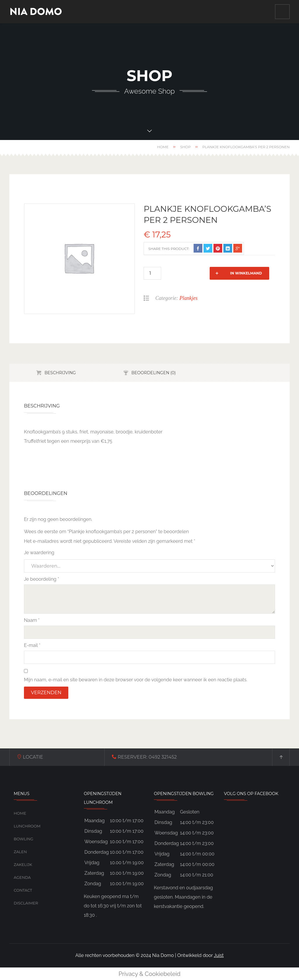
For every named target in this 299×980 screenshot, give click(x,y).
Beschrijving (60, 373)
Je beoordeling (41, 579)
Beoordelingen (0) (154, 373)
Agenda (22, 877)
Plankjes (189, 298)
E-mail (32, 645)
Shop (185, 147)
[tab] (56, 373)
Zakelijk (23, 864)
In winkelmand (199, 273)
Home (163, 147)
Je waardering (39, 553)
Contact (23, 890)
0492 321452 (126, 757)
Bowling (24, 839)
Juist (219, 955)
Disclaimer (26, 903)
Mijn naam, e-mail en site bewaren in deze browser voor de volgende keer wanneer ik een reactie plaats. (136, 680)
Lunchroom (27, 826)
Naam (32, 620)
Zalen (20, 852)
